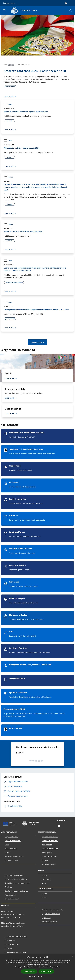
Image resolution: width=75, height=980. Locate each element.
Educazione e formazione (14, 875)
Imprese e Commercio (50, 849)
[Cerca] (70, 10)
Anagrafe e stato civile (50, 837)
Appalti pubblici (47, 852)
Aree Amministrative (13, 841)
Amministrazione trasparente (16, 937)
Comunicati (46, 879)
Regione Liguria (9, 3)
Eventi (44, 897)
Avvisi (8, 104)
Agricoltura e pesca (12, 899)
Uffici (7, 845)
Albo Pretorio (10, 940)
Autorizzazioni (10, 895)
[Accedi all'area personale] (66, 3)
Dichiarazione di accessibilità (16, 952)
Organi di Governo (12, 837)
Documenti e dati (11, 860)
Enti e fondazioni (11, 849)
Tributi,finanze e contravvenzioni (17, 883)
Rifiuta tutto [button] (46, 971)
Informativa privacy (12, 944)
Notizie (11, 65)
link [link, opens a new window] (58, 967)
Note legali (9, 948)
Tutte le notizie (37, 342)
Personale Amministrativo (15, 856)
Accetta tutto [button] (29, 971)
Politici (8, 852)
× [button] (73, 956)
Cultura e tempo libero (50, 841)
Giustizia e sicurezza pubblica (16, 879)
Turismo (45, 860)
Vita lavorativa (47, 845)
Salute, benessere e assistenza (16, 891)
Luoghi (44, 893)
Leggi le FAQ (46, 918)
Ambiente (9, 887)
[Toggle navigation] (4, 10)
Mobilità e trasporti (49, 864)
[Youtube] (59, 826)
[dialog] (37, 967)
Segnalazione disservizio (51, 914)
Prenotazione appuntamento (52, 910)
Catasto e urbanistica (50, 856)
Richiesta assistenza (49, 922)
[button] (38, 976)
